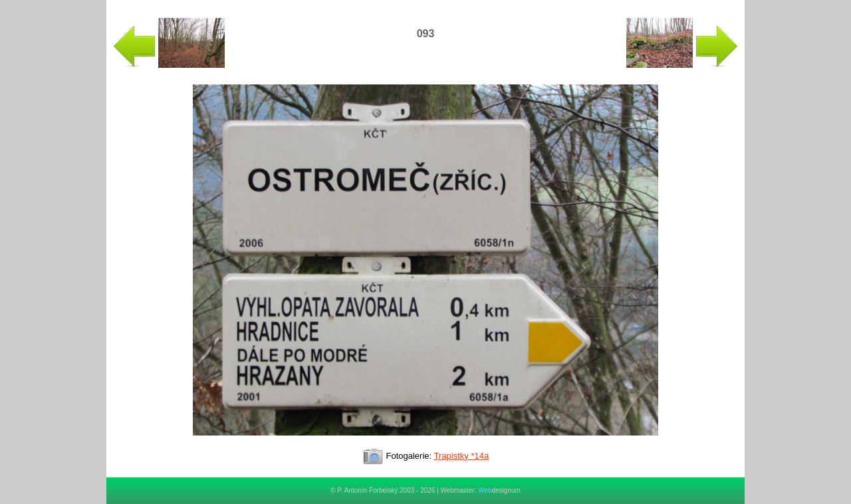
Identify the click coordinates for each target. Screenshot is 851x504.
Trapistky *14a (462, 456)
